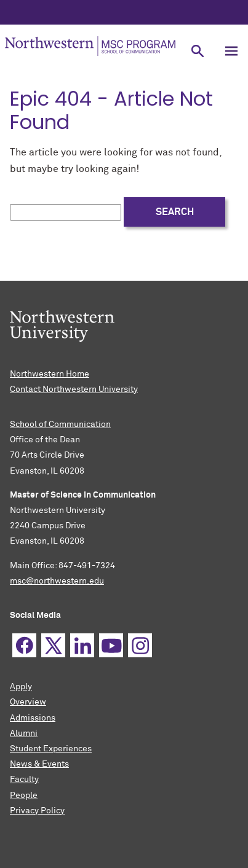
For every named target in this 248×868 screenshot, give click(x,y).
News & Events (39, 764)
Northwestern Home (50, 374)
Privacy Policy (37, 811)
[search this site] (66, 212)
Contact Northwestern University (74, 389)
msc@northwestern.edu (57, 581)
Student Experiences (51, 749)
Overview (28, 702)
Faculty (24, 780)
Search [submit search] (175, 212)
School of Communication (60, 424)
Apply (21, 687)
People (24, 796)
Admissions (33, 718)
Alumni (24, 733)
